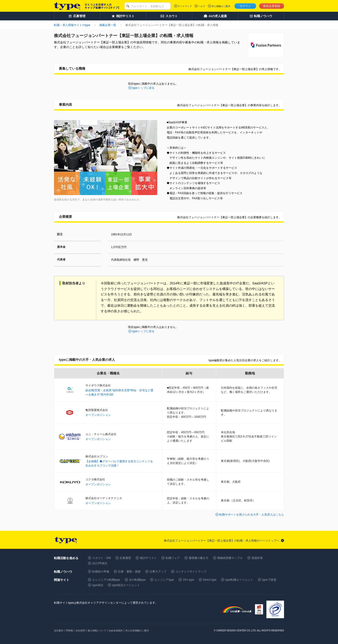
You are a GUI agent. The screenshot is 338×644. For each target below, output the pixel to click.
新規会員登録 (272, 6)
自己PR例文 (100, 563)
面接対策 (257, 558)
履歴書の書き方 (199, 558)
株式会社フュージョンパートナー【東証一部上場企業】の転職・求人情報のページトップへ (222, 541)
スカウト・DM (102, 558)
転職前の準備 (101, 572)
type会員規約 (116, 631)
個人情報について (97, 631)
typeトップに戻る (143, 88)
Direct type (210, 580)
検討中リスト (148, 558)
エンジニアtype (164, 580)
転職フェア (173, 558)
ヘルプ (202, 6)
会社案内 (59, 631)
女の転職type (137, 580)
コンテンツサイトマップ (191, 572)
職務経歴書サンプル (230, 558)
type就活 (98, 585)
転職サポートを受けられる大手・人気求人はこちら (252, 515)
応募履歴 (125, 558)
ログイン (245, 6)
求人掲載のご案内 (221, 6)
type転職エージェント (239, 580)
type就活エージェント (126, 585)
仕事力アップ (158, 572)
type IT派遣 (269, 580)
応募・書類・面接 (129, 572)
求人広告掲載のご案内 (137, 631)
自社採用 (80, 631)
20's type (188, 580)
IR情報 (69, 631)
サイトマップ (185, 6)
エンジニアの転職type (106, 580)
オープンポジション (98, 415)
